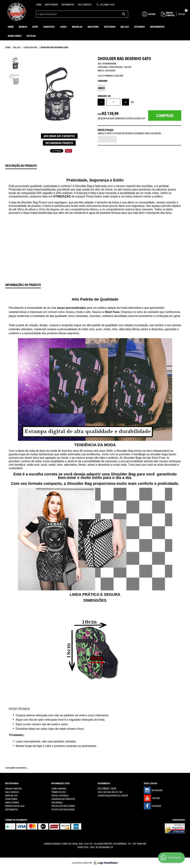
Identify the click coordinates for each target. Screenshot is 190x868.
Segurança (57, 802)
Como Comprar (59, 789)
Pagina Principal (14, 789)
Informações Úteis (61, 783)
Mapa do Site (11, 795)
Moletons (93, 27)
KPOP (35, 27)
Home (39, 5)
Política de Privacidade (63, 809)
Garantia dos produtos (63, 799)
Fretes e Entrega (60, 795)
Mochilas (77, 27)
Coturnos (139, 27)
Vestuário (110, 27)
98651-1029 (107, 5)
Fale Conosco (85, 5)
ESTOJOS (31, 36)
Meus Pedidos (51, 5)
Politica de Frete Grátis (63, 806)
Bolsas (125, 27)
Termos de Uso (59, 792)
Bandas (23, 27)
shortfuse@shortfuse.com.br (113, 795)
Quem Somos (15, 36)
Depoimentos (68, 5)
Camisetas (49, 27)
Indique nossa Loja (15, 806)
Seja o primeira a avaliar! (110, 76)
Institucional (12, 783)
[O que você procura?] (124, 14)
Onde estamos (12, 802)
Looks (63, 27)
